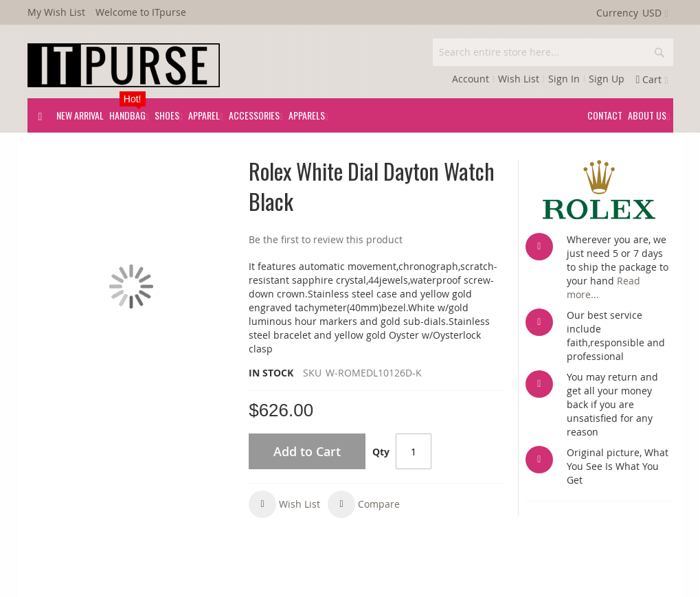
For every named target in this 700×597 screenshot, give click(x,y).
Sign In (564, 79)
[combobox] (553, 52)
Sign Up (607, 79)
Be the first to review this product (326, 239)
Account (471, 79)
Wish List (519, 79)
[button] (284, 504)
